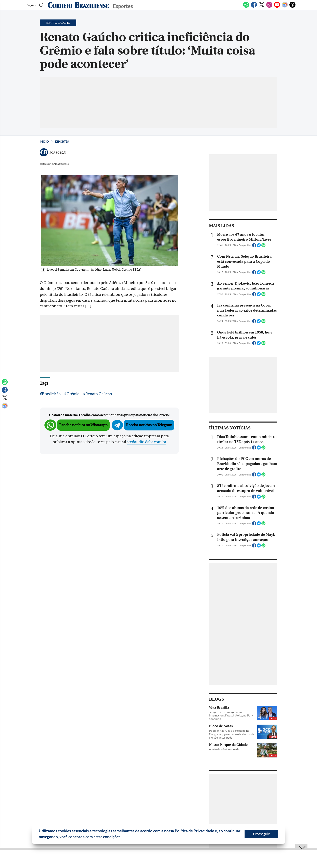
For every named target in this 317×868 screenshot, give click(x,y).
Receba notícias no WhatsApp (83, 425)
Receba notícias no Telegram (149, 425)
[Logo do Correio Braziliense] (78, 5)
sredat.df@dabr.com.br (147, 442)
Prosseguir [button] (261, 834)
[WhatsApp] (246, 7)
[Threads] (292, 7)
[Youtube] (277, 7)
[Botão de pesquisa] (41, 5)
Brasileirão (51, 394)
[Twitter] (262, 7)
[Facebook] (254, 7)
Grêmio (73, 394)
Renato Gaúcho (99, 394)
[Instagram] (269, 7)
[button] (123, 837)
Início (44, 141)
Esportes (62, 141)
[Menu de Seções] (29, 5)
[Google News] (285, 7)
